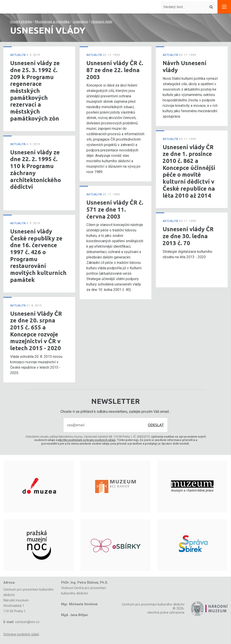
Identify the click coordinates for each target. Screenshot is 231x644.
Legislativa (80, 22)
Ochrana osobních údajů (21, 634)
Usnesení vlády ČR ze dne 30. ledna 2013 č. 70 (188, 236)
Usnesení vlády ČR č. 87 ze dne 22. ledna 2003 (115, 70)
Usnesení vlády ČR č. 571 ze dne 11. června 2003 (115, 209)
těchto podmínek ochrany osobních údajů (87, 440)
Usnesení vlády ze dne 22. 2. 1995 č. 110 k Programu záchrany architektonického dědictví (36, 170)
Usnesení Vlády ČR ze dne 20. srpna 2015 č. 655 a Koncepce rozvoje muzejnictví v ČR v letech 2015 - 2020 (36, 331)
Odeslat (156, 425)
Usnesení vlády (102, 22)
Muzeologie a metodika (52, 22)
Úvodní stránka (21, 22)
